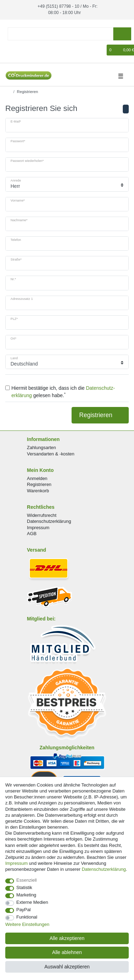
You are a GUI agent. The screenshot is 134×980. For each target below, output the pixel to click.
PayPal (24, 910)
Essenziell (27, 880)
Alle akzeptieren (67, 938)
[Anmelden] (10, 50)
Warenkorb (38, 490)
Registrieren (100, 415)
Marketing (26, 895)
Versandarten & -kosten (51, 453)
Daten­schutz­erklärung (104, 869)
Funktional (27, 917)
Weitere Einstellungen (27, 924)
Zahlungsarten (42, 448)
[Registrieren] (22, 50)
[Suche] (122, 34)
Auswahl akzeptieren (67, 967)
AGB (32, 534)
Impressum (38, 527)
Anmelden (37, 478)
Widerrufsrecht (42, 515)
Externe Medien (32, 902)
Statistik (24, 887)
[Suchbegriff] (61, 34)
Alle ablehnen (67, 952)
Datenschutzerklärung (49, 521)
